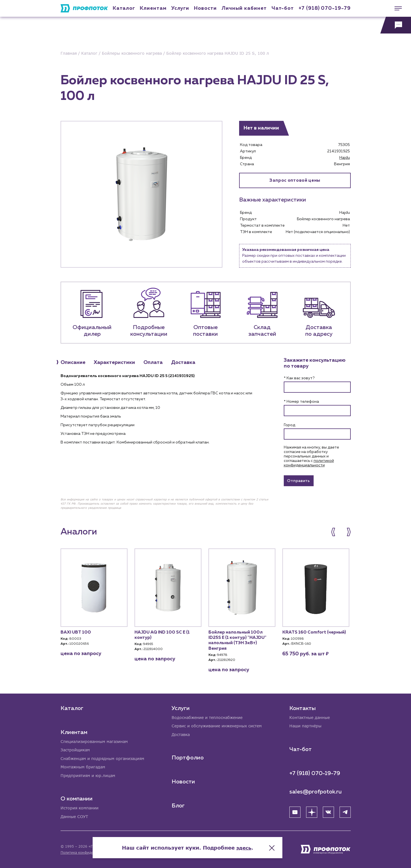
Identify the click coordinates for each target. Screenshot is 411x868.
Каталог (124, 8)
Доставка (181, 734)
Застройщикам (75, 749)
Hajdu (345, 158)
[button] (336, 533)
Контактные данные (310, 717)
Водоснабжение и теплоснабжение (207, 717)
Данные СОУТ (74, 817)
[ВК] (328, 811)
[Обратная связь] (396, 25)
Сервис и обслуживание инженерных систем (217, 725)
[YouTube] (295, 811)
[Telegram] (345, 811)
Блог (178, 805)
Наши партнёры (305, 725)
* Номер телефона (301, 402)
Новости (183, 781)
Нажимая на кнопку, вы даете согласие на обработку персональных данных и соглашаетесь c (311, 456)
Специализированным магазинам (94, 741)
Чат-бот (283, 8)
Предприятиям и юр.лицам (88, 775)
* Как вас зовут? (299, 378)
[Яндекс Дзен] (312, 811)
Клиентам (153, 8)
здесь (262, 846)
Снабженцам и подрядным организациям (102, 758)
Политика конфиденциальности (88, 853)
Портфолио (188, 757)
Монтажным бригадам (83, 767)
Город (289, 425)
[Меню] (396, 8)
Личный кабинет (244, 8)
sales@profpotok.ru (316, 791)
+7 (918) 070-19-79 (325, 8)
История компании (80, 808)
